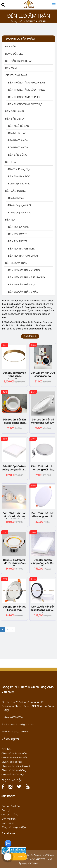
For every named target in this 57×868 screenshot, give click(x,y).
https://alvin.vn (20, 731)
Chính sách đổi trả (12, 762)
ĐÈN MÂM (11, 68)
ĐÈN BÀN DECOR (15, 119)
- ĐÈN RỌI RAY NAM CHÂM (22, 256)
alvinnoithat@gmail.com (22, 724)
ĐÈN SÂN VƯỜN (15, 111)
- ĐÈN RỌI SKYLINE (18, 227)
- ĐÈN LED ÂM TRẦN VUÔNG (23, 270)
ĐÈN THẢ (10, 162)
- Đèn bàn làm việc (17, 133)
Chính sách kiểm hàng (14, 770)
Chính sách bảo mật (13, 774)
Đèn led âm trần (11, 806)
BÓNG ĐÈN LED (14, 54)
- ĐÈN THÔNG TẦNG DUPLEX (24, 97)
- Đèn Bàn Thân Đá (17, 140)
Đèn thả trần (9, 818)
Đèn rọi (6, 810)
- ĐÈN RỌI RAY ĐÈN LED (21, 249)
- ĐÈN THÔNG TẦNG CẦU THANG (26, 90)
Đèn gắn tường (10, 814)
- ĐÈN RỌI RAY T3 (17, 234)
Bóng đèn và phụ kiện (14, 827)
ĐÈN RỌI (10, 220)
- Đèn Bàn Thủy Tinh (18, 148)
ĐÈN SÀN (11, 47)
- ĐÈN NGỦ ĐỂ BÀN (18, 126)
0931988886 (19, 857)
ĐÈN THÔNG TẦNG (16, 75)
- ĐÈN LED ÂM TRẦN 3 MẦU (22, 292)
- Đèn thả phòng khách (19, 184)
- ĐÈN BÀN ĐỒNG (17, 155)
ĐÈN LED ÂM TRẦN (16, 263)
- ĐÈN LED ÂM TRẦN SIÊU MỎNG (26, 277)
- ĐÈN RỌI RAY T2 (17, 241)
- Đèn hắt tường (15, 198)
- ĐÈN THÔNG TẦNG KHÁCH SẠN (26, 83)
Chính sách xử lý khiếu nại (16, 766)
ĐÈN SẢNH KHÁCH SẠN (19, 61)
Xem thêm (30, 336)
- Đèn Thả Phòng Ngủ (19, 169)
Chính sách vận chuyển (15, 757)
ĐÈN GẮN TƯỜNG (15, 191)
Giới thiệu (7, 749)
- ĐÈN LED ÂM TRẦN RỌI (21, 285)
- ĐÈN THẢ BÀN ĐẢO (18, 177)
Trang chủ (17, 21)
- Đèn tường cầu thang (19, 213)
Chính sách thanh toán (14, 753)
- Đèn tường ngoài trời (19, 205)
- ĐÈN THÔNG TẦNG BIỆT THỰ (24, 104)
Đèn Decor (8, 823)
